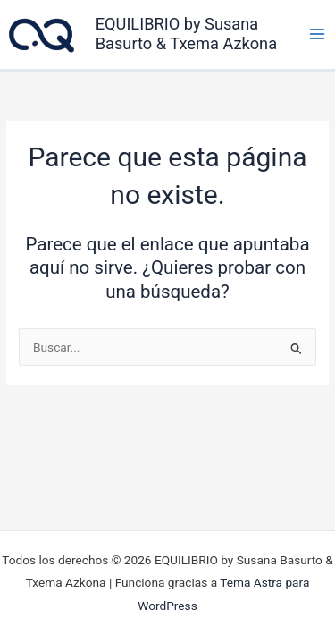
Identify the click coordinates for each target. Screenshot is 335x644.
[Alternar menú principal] (318, 34)
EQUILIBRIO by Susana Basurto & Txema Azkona (186, 34)
